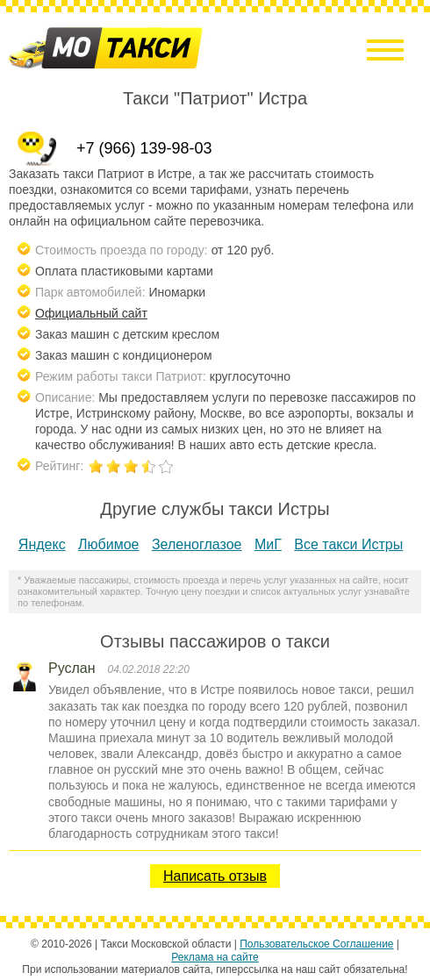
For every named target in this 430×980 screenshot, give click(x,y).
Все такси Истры (348, 544)
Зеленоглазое (197, 544)
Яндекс (42, 544)
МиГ (268, 544)
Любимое (108, 544)
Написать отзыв (215, 876)
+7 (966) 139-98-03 (144, 148)
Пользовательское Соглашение (316, 944)
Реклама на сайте (215, 957)
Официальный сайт (91, 313)
